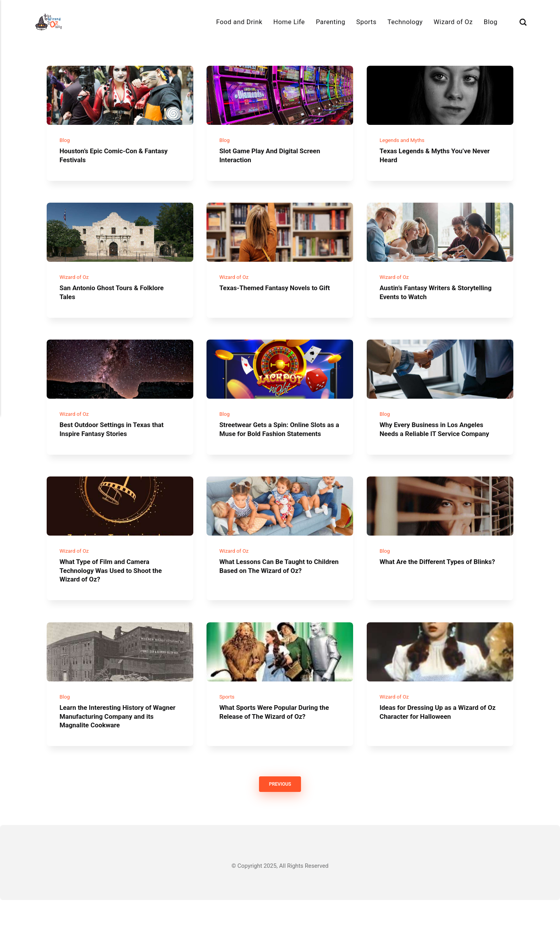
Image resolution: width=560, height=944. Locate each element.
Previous (280, 828)
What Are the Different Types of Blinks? (431, 602)
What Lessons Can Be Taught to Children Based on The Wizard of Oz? (280, 602)
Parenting (331, 22)
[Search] (523, 22)
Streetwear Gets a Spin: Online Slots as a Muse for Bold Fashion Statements (279, 454)
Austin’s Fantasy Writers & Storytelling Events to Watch (425, 306)
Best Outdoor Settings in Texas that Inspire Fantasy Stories (118, 450)
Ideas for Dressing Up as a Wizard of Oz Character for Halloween (439, 755)
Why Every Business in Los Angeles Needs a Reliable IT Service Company (437, 454)
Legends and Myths (404, 147)
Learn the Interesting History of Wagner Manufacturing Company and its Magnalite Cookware (114, 759)
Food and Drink (239, 22)
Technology (405, 22)
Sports (366, 22)
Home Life (289, 22)
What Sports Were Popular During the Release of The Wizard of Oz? (274, 755)
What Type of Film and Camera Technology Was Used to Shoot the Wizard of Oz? (116, 607)
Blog (491, 22)
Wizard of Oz (453, 22)
